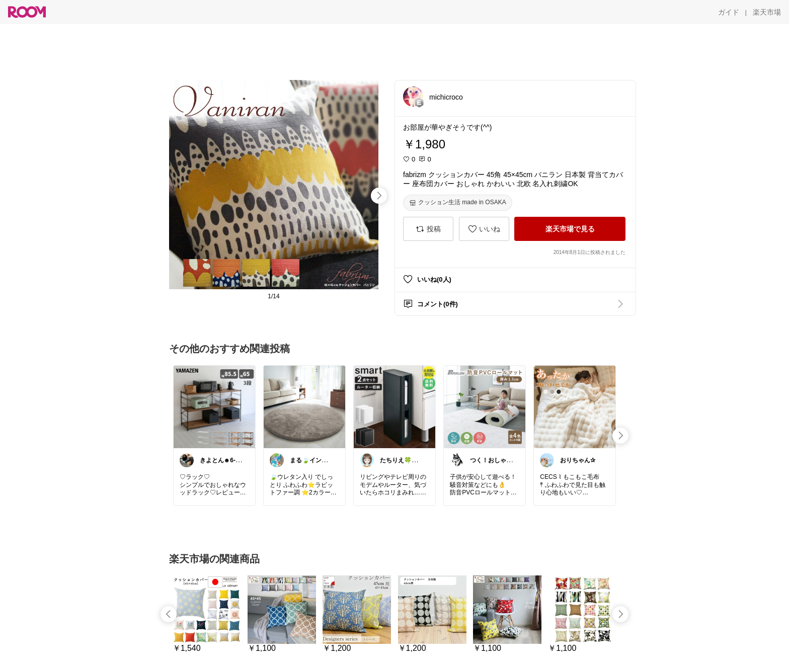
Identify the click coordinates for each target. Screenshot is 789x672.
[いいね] (484, 229)
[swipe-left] (169, 614)
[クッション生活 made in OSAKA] (458, 203)
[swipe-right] (379, 196)
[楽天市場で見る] (570, 229)
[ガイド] (729, 12)
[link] (214, 406)
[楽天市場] (767, 12)
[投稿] (428, 229)
